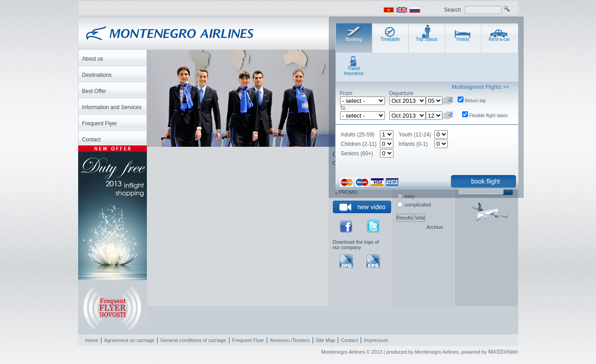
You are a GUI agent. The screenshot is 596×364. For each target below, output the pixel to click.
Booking (353, 39)
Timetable (390, 39)
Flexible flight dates (489, 116)
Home (92, 340)
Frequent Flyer (248, 340)
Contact (349, 340)
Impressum (376, 340)
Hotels (463, 39)
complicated (418, 205)
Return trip (475, 101)
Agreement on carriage (129, 340)
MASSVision (503, 352)
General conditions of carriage (193, 340)
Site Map (325, 340)
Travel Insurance (354, 71)
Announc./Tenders (290, 340)
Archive (435, 227)
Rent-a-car (499, 39)
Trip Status (427, 39)
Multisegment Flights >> (480, 87)
